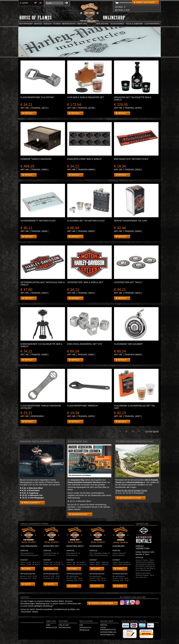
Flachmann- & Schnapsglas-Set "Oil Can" (134, 407)
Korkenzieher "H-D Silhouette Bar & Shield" (41, 345)
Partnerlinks (65, 628)
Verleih (47, 24)
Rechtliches (86, 621)
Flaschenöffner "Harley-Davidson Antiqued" (41, 407)
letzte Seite (152, 432)
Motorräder (26, 24)
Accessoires (117, 24)
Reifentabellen (107, 635)
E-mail (28, 569)
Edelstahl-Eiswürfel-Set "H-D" (85, 344)
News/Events (69, 24)
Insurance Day (80, 514)
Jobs (48, 625)
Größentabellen (108, 632)
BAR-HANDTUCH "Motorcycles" (131, 159)
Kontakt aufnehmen (102, 603)
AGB (81, 625)
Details (29, 113)
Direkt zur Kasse (145, 2)
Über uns (82, 24)
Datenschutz (85, 628)
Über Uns (51, 621)
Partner (63, 621)
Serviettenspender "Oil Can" (131, 221)
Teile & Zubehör (134, 24)
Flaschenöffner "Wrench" (83, 406)
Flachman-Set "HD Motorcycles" (86, 221)
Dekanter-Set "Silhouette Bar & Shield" (133, 99)
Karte (28, 584)
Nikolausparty (32, 503)
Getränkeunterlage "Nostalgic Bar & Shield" (43, 284)
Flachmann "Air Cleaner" (128, 344)
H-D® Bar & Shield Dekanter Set (86, 97)
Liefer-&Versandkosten (108, 629)
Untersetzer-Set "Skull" (128, 282)
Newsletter (52, 628)
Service (38, 24)
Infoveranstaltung (130, 498)
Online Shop (107, 621)
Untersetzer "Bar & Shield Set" (85, 282)
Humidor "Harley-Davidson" (36, 159)
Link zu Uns (64, 625)
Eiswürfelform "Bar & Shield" (85, 159)
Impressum (84, 630)
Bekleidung (102, 24)
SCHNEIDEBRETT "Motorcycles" (38, 221)
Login (25, 3)
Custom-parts (152, 24)
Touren (57, 24)
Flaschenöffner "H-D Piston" (37, 97)
